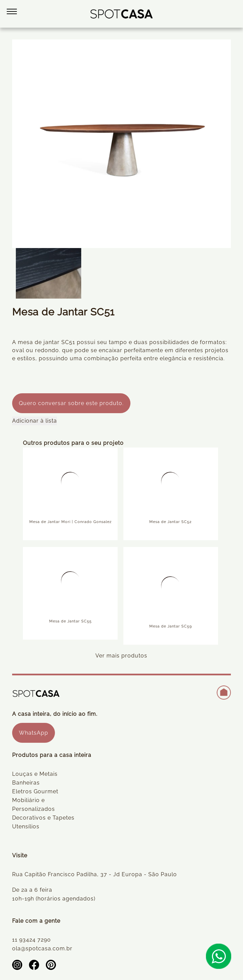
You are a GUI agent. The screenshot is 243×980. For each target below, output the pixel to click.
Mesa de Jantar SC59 (171, 626)
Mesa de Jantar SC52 (171, 522)
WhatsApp (34, 733)
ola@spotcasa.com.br (42, 948)
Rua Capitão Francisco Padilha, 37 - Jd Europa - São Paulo (95, 874)
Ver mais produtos (121, 656)
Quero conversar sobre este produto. (71, 403)
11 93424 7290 (32, 940)
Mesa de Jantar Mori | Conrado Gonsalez (70, 522)
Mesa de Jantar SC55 (70, 621)
